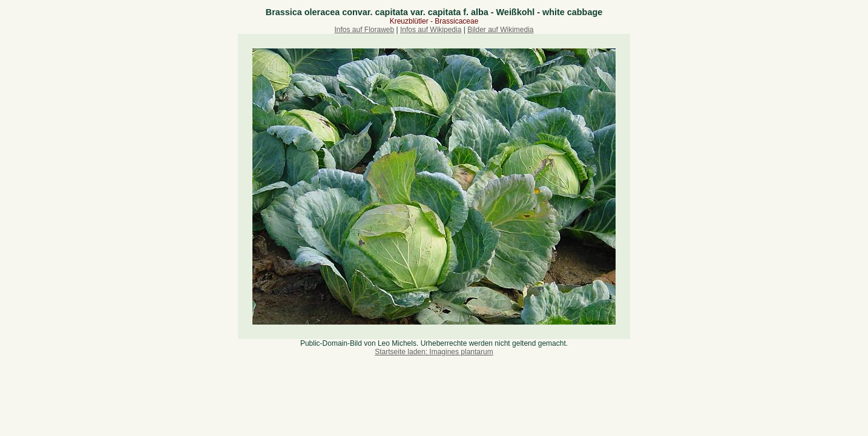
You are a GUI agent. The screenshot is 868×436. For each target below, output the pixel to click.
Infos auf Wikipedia (431, 30)
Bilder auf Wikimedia (500, 30)
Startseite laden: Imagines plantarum (434, 352)
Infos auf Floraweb (364, 30)
